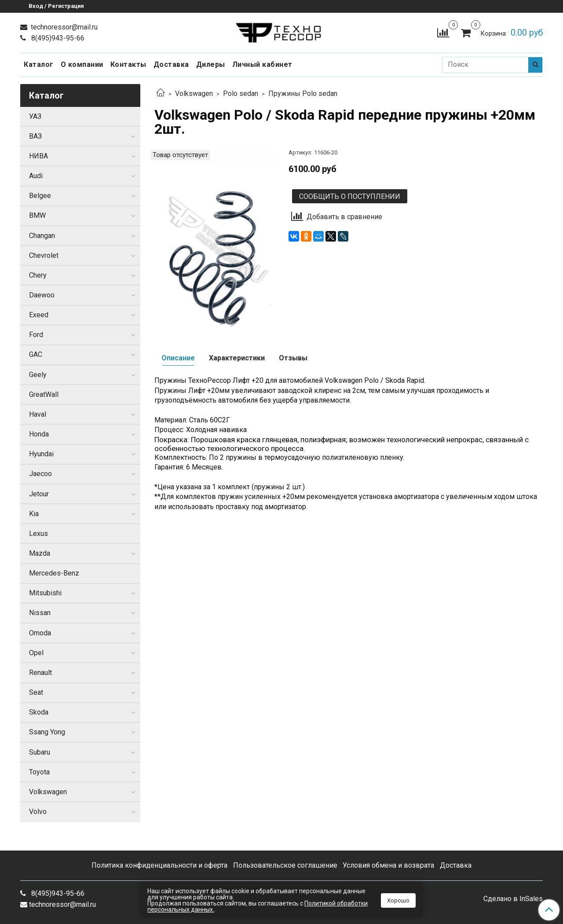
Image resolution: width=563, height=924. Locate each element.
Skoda (39, 712)
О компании (82, 64)
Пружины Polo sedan (303, 93)
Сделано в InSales (513, 899)
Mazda (40, 553)
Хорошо (398, 900)
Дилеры (211, 64)
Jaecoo (40, 474)
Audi (36, 176)
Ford (36, 335)
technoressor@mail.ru (63, 27)
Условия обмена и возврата (388, 865)
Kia (34, 514)
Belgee (40, 196)
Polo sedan (241, 93)
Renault (40, 673)
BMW (37, 215)
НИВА (38, 156)
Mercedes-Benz (54, 573)
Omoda (40, 633)
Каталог (39, 64)
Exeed (39, 315)
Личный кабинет (262, 64)
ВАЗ (35, 136)
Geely (38, 375)
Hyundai (41, 454)
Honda (39, 434)
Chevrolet (44, 255)
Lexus (38, 533)
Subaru (40, 752)
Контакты (128, 64)
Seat (36, 692)
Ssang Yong (47, 732)
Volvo (38, 812)
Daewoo (42, 295)
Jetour (39, 494)
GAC (36, 354)
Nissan (40, 613)
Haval (38, 414)
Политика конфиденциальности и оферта (159, 865)
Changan (42, 236)
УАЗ (35, 116)
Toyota (39, 772)
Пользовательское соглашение (285, 865)
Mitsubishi (45, 593)
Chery (38, 275)
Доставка (171, 64)
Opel (36, 653)
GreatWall (44, 394)
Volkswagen (194, 93)
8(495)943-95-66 (57, 38)
